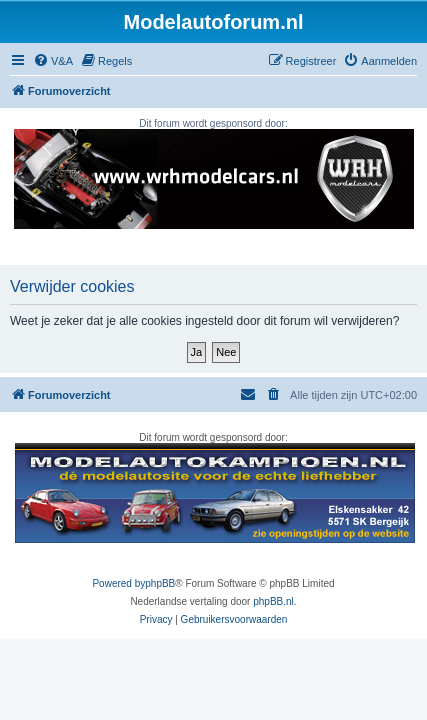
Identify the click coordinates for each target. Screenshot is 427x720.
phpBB (160, 583)
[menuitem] (53, 61)
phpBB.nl (273, 601)
